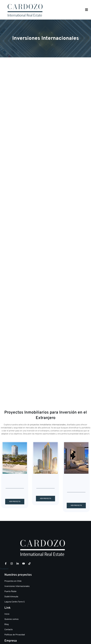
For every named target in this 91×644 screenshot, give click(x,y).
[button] (87, 10)
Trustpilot (4, 513)
